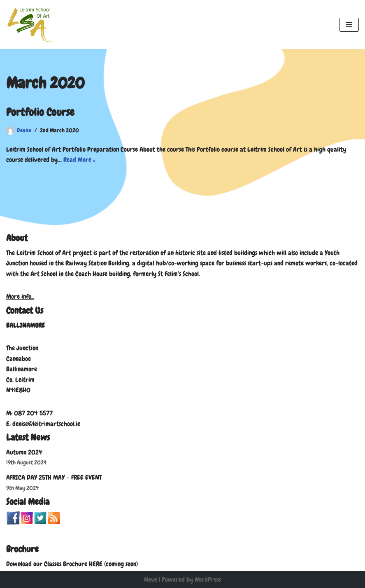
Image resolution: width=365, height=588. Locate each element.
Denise (24, 130)
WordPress (208, 580)
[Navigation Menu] (349, 25)
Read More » (79, 160)
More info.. (20, 296)
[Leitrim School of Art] (31, 25)
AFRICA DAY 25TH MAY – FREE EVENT (54, 477)
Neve (151, 580)
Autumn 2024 (24, 452)
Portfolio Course (40, 112)
